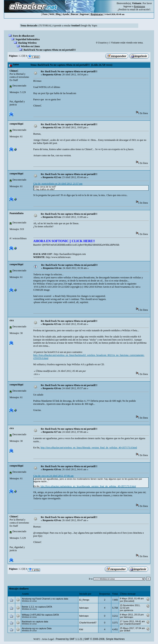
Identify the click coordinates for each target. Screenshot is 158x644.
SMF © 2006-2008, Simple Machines (105, 639)
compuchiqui (16, 124)
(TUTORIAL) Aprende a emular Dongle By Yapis (68, 26)
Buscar (74, 14)
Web (52, 14)
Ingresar (127, 6)
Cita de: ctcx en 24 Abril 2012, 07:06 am (53, 476)
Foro (45, 14)
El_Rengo (84, 600)
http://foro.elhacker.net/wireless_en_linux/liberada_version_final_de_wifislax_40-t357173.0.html (89, 448)
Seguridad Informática (27, 39)
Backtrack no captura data (35, 622)
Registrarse (97, 14)
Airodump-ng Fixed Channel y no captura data (45, 599)
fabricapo (84, 608)
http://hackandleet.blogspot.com (70, 254)
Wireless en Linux (30, 46)
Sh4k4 (127, 631)
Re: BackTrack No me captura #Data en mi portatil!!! (69, 71)
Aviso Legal (48, 639)
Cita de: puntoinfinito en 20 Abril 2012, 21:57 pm (58, 184)
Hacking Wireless (27, 43)
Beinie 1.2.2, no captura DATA (37, 607)
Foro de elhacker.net (23, 36)
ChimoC (14, 71)
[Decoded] (129, 601)
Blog (58, 14)
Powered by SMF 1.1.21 (69, 639)
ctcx (12, 320)
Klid (81, 629)
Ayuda (66, 14)
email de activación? (140, 9)
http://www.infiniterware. (59, 257)
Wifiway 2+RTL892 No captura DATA (40, 615)
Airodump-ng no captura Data (37, 628)
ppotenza (128, 610)
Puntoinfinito (16, 213)
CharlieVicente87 (88, 623)
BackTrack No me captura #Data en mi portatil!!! (50, 50)
